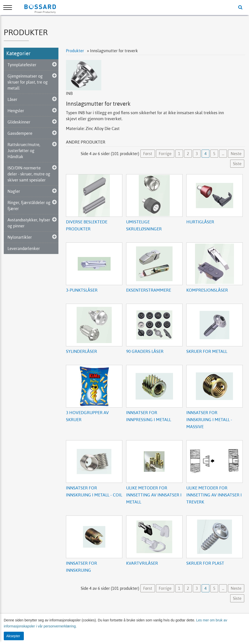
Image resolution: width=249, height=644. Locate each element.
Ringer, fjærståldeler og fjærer (29, 206)
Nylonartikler (20, 237)
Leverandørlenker (24, 248)
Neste (236, 154)
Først (148, 154)
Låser (12, 99)
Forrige (165, 154)
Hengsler (16, 111)
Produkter (75, 51)
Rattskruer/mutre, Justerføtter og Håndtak (24, 151)
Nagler (14, 191)
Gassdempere (20, 133)
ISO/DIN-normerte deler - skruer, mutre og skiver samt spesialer (29, 174)
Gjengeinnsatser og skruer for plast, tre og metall (28, 82)
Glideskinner (19, 122)
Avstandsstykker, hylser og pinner (29, 223)
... (223, 154)
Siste (237, 164)
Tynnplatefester (22, 65)
